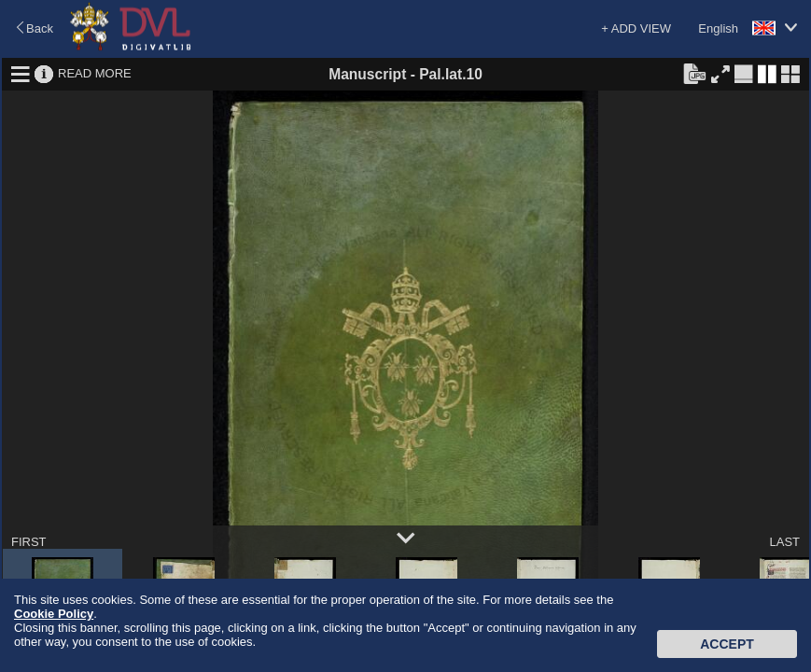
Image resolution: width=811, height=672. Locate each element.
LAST (784, 542)
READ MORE (95, 73)
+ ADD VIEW (636, 28)
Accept (727, 644)
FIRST (29, 542)
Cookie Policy (54, 614)
